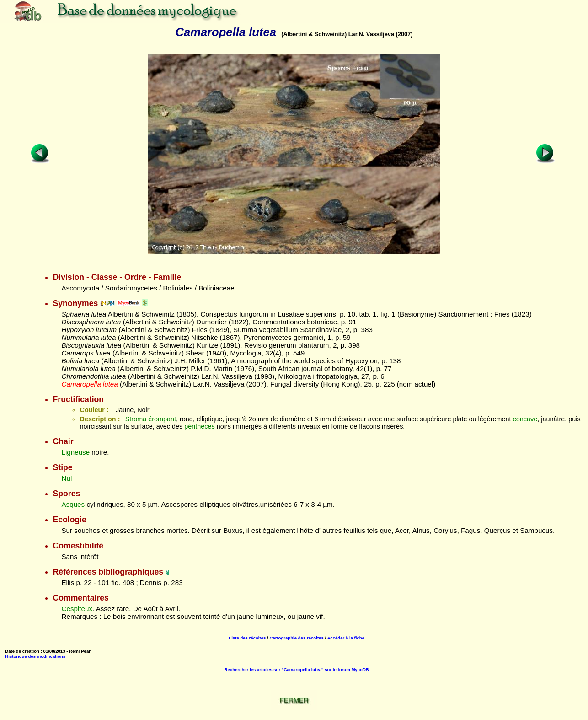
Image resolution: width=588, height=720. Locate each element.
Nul (67, 478)
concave (525, 419)
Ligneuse (75, 452)
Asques (73, 504)
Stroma (136, 419)
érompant (162, 419)
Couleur (92, 410)
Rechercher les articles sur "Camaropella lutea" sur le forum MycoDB (297, 669)
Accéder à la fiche (346, 638)
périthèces (199, 426)
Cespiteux (77, 609)
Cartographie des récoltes (296, 638)
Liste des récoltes (247, 638)
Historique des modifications (35, 656)
